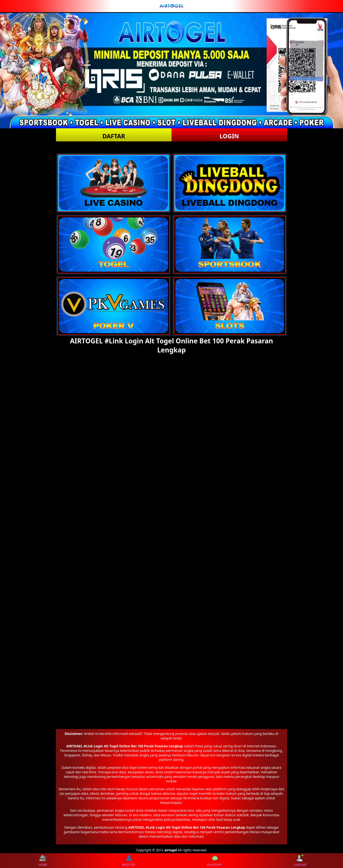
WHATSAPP (214, 861)
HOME (43, 861)
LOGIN (229, 136)
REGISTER (129, 861)
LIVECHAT (300, 861)
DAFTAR (114, 136)
